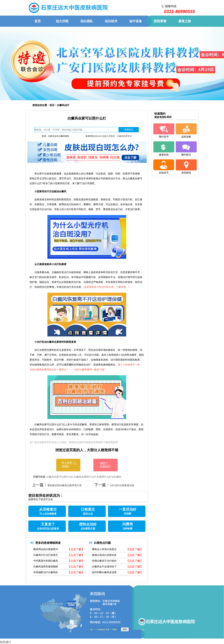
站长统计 (6, 642)
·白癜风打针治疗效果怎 (45, 555)
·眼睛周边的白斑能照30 (45, 549)
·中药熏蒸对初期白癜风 (45, 561)
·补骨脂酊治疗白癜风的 (45, 572)
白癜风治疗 (63, 105)
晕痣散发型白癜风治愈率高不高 (65, 485)
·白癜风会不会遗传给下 (104, 567)
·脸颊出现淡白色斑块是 (104, 555)
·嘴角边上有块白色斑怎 (104, 549)
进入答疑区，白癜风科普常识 (118, 136)
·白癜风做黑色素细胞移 (45, 567)
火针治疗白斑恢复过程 (122, 485)
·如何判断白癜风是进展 (104, 572)
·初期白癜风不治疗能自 (104, 561)
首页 (52, 105)
